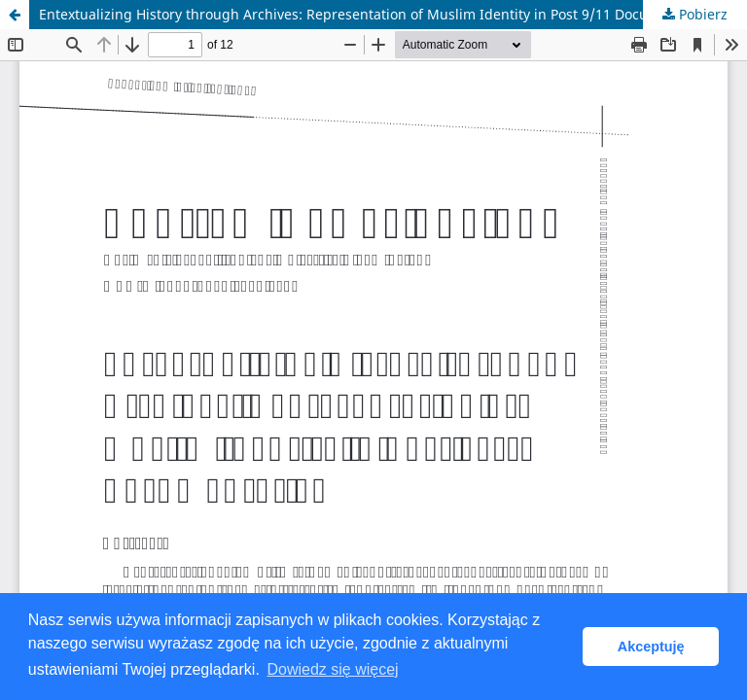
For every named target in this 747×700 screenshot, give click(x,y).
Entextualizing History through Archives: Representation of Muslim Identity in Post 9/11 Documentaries (376, 14)
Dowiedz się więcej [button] (332, 669)
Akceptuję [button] (651, 647)
